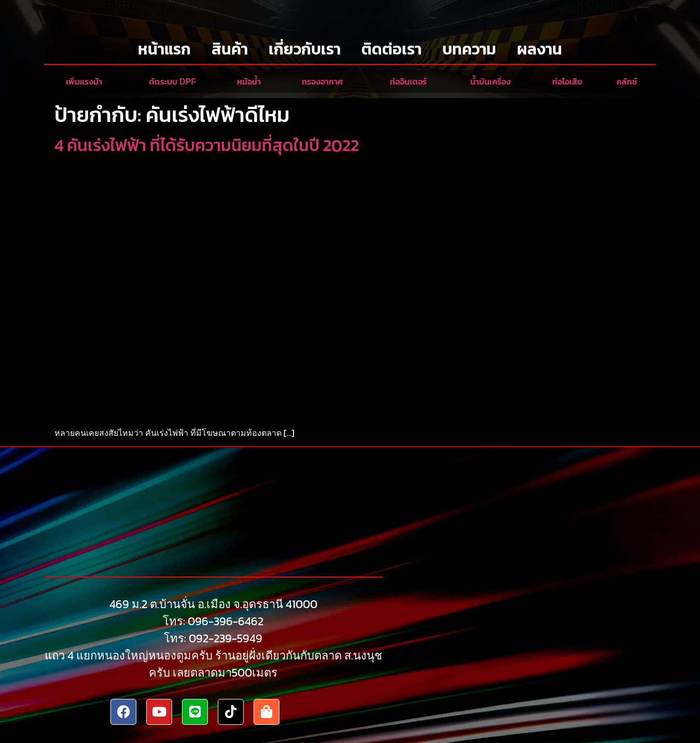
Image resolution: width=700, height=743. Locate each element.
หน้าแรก (164, 49)
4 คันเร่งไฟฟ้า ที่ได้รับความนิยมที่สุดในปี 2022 (207, 145)
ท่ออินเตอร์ (408, 82)
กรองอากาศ (323, 82)
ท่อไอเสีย (567, 82)
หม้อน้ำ (249, 82)
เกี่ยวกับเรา (305, 49)
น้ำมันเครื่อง (491, 82)
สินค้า (230, 49)
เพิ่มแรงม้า (84, 82)
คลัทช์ (627, 82)
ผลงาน (540, 49)
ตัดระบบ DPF (172, 82)
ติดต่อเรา (391, 49)
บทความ (469, 49)
